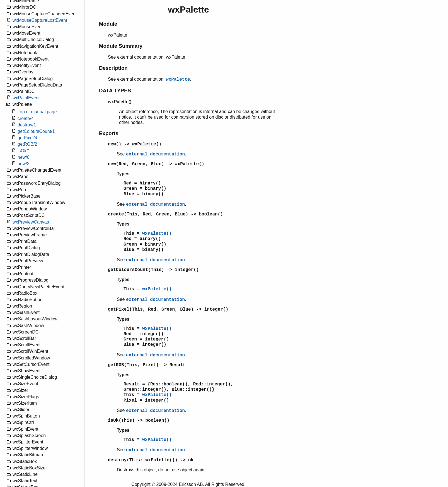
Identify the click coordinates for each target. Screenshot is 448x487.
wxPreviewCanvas (31, 222)
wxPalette (178, 80)
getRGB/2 (27, 144)
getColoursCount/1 (36, 131)
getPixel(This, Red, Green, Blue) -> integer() (168, 310)
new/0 (24, 157)
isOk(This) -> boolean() (139, 421)
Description (113, 68)
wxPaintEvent (26, 98)
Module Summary (121, 46)
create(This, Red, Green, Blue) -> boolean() (165, 214)
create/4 (26, 118)
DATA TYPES (115, 91)
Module (108, 24)
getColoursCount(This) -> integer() (153, 270)
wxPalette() (157, 234)
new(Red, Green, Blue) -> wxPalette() (156, 164)
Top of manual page (37, 112)
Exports (109, 133)
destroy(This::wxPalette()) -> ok (151, 460)
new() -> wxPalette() (135, 144)
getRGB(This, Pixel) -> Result (147, 365)
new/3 (24, 164)
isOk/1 (24, 151)
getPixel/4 (27, 138)
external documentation (155, 154)
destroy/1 (27, 125)
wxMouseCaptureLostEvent (40, 20)
